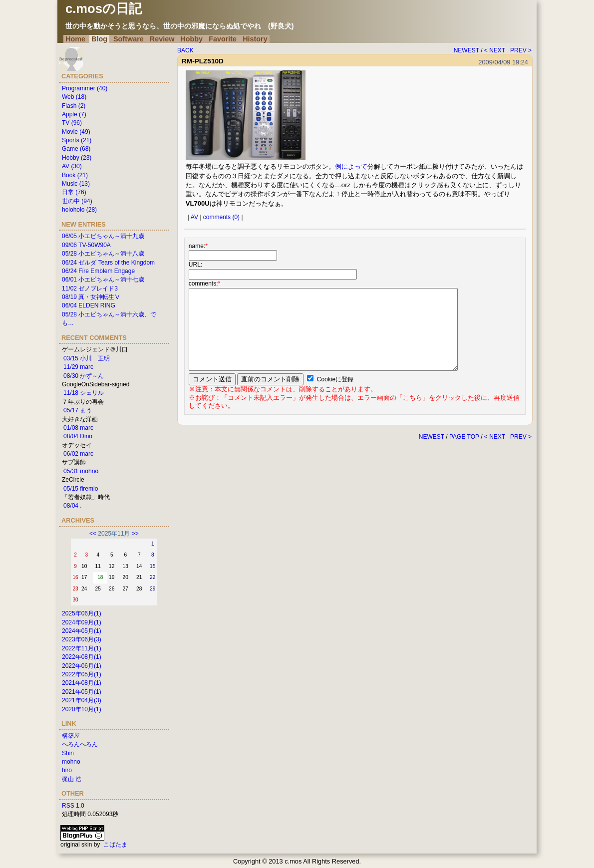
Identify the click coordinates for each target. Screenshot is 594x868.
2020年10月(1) (82, 709)
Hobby (191, 39)
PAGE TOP (464, 437)
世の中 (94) (77, 201)
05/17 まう (78, 410)
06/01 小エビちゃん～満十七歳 (103, 280)
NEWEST (466, 50)
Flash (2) (74, 106)
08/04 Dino (78, 436)
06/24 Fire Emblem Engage (98, 271)
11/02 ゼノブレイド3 (90, 289)
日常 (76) (74, 192)
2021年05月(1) (82, 692)
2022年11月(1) (82, 648)
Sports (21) (77, 140)
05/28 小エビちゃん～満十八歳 (103, 254)
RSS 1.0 (73, 806)
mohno (71, 762)
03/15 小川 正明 (87, 358)
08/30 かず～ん (84, 376)
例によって (351, 166)
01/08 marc (78, 428)
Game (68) (76, 149)
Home (75, 39)
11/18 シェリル (84, 393)
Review (162, 39)
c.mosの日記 (104, 8)
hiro (67, 770)
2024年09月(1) (82, 622)
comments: (204, 284)
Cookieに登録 (335, 379)
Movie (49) (76, 132)
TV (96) (72, 123)
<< (93, 534)
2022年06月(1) (82, 666)
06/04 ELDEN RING (89, 305)
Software (129, 39)
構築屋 (71, 736)
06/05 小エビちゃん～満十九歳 (103, 236)
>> (135, 534)
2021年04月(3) (82, 700)
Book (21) (75, 175)
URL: (195, 265)
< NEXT (495, 50)
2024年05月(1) (82, 631)
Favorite (223, 39)
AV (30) (72, 166)
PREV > (521, 50)
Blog (99, 39)
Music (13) (76, 184)
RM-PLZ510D (203, 61)
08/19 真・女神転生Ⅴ (91, 297)
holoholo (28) (79, 210)
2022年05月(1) (82, 674)
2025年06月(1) (82, 613)
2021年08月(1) (82, 683)
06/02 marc (78, 454)
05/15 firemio (81, 489)
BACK (185, 50)
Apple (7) (74, 114)
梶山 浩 (72, 779)
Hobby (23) (77, 158)
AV (194, 217)
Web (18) (74, 97)
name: (198, 246)
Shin (68, 753)
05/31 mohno (81, 471)
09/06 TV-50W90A (86, 245)
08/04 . (73, 506)
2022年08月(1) (82, 657)
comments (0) (221, 217)
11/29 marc (78, 367)
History (255, 39)
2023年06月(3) (82, 639)
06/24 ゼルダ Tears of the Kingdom (108, 263)
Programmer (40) (85, 88)
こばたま (115, 845)
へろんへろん (80, 744)
